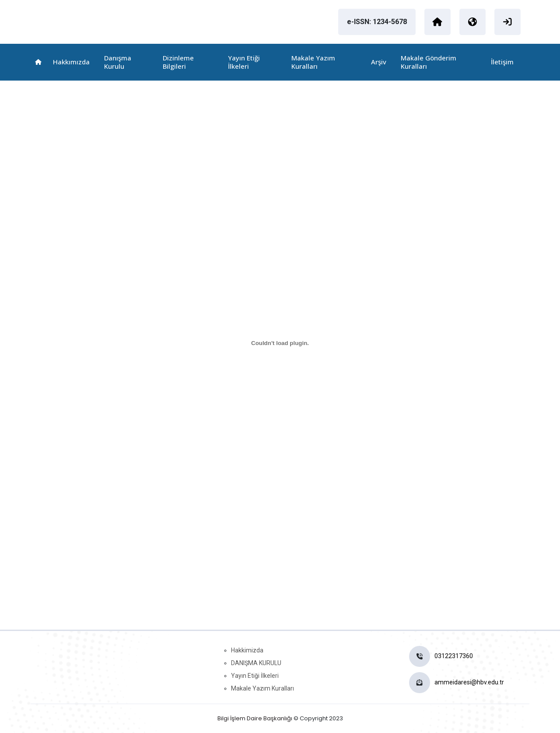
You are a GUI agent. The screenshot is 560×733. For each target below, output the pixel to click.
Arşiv (379, 62)
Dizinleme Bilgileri (178, 62)
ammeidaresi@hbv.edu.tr (469, 682)
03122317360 (454, 656)
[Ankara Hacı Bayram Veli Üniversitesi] (437, 22)
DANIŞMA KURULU (256, 663)
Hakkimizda (247, 650)
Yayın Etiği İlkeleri (244, 62)
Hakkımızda (71, 62)
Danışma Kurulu (118, 62)
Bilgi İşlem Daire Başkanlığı (255, 718)
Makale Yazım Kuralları (313, 62)
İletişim (502, 62)
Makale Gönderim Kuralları (429, 62)
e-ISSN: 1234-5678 (377, 22)
